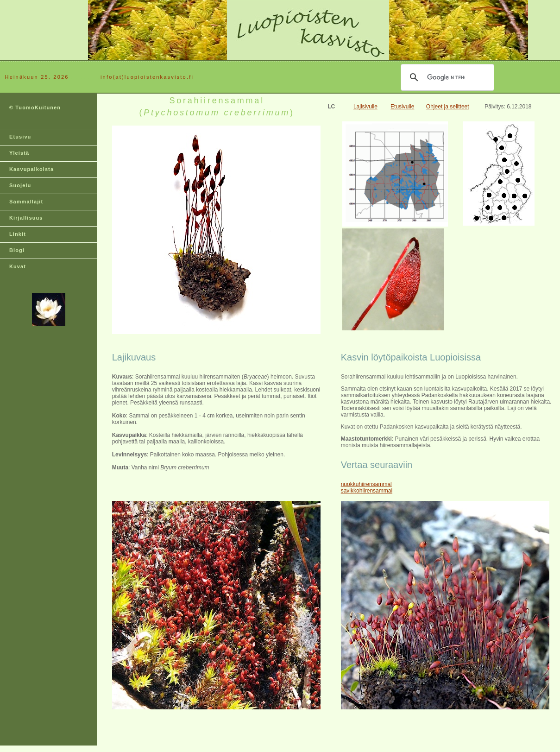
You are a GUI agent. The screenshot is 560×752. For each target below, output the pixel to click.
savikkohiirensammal (367, 491)
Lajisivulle (365, 107)
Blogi (17, 250)
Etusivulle (402, 107)
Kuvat (18, 266)
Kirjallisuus (26, 218)
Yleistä (19, 153)
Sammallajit (26, 202)
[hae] (446, 77)
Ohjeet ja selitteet (448, 107)
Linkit (18, 234)
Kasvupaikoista (31, 169)
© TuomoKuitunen (35, 107)
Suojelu (20, 185)
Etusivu (20, 137)
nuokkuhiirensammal (366, 484)
